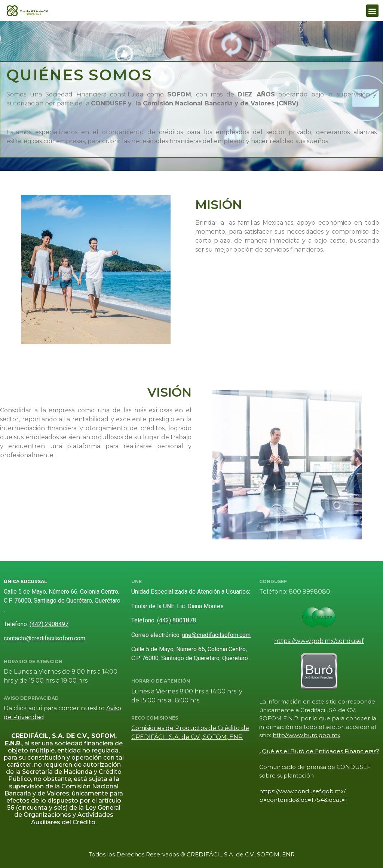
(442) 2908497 (49, 624)
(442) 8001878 (177, 620)
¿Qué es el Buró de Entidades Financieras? (319, 751)
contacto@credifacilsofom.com (45, 638)
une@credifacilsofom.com (216, 635)
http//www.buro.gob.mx (307, 735)
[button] (372, 11)
